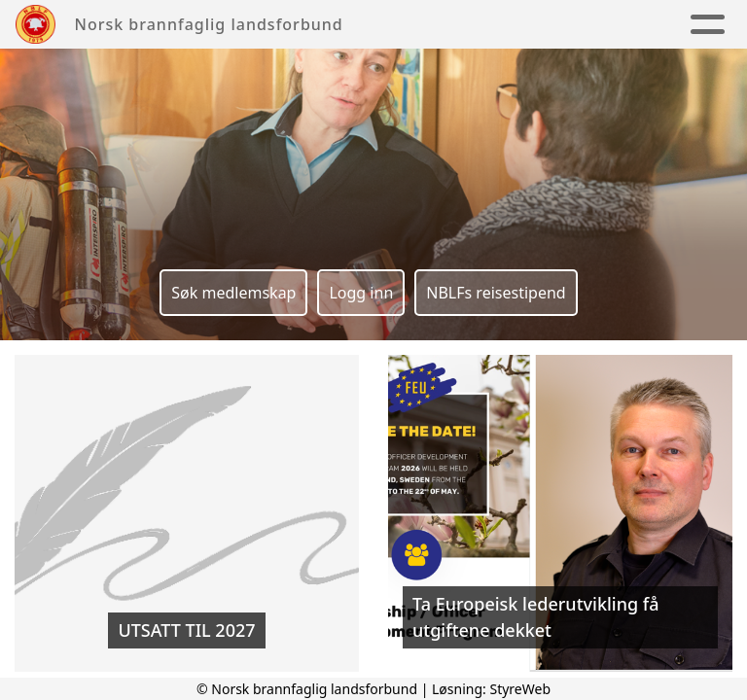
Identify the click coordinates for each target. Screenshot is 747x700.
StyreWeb (520, 689)
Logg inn (361, 293)
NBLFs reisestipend (496, 293)
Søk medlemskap (233, 293)
